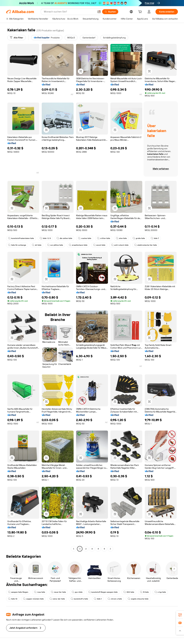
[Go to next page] (110, 549)
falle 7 (155, 238)
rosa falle (40, 592)
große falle (139, 238)
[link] (180, 615)
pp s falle (77, 592)
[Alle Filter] (16, 38)
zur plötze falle (55, 245)
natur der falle (57, 599)
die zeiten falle (64, 238)
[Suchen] (110, 12)
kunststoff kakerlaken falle (21, 238)
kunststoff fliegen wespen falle (103, 592)
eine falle (121, 238)
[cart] (141, 12)
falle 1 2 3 (45, 238)
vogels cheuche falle (138, 599)
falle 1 (98, 599)
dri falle (37, 245)
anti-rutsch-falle (120, 245)
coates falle (85, 238)
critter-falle (104, 238)
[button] (99, 12)
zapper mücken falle (33, 599)
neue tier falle (58, 592)
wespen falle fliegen (18, 592)
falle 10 (13, 599)
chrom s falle (115, 599)
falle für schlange (17, 245)
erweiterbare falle (78, 245)
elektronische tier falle (146, 245)
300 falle (129, 592)
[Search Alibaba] (69, 12)
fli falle (144, 592)
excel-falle (99, 245)
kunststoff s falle (79, 599)
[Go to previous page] (74, 549)
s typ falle (160, 592)
